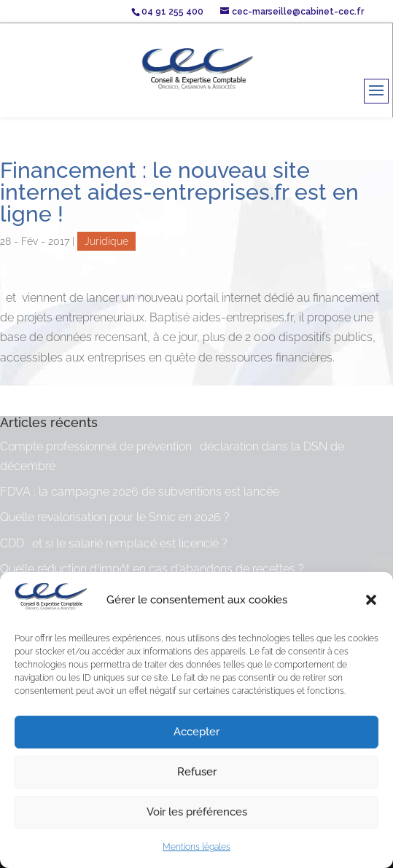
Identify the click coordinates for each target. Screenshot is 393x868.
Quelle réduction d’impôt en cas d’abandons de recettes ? (152, 569)
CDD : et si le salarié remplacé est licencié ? (114, 543)
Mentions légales (196, 847)
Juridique (106, 241)
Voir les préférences (197, 812)
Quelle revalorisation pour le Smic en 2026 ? (115, 517)
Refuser (197, 772)
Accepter (196, 732)
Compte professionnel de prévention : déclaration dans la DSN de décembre (172, 456)
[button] (371, 600)
